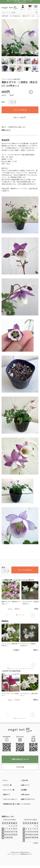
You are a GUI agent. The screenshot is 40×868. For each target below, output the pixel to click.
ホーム (5, 780)
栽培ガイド (7, 795)
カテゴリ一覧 (7, 785)
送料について (6, 130)
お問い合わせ (25, 795)
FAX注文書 (20, 767)
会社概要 (24, 790)
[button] (33, 615)
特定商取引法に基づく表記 (12, 804)
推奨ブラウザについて (28, 799)
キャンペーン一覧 (9, 790)
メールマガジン (26, 804)
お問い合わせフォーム (20, 759)
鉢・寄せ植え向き (15, 16)
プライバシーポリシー (10, 799)
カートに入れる (20, 110)
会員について (25, 785)
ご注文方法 (25, 780)
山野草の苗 (5, 16)
